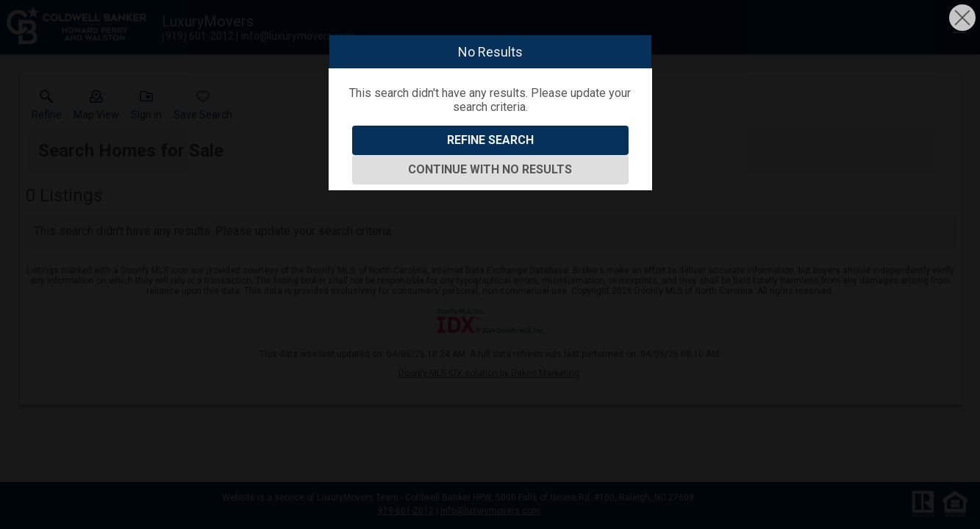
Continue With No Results (490, 169)
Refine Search (490, 140)
